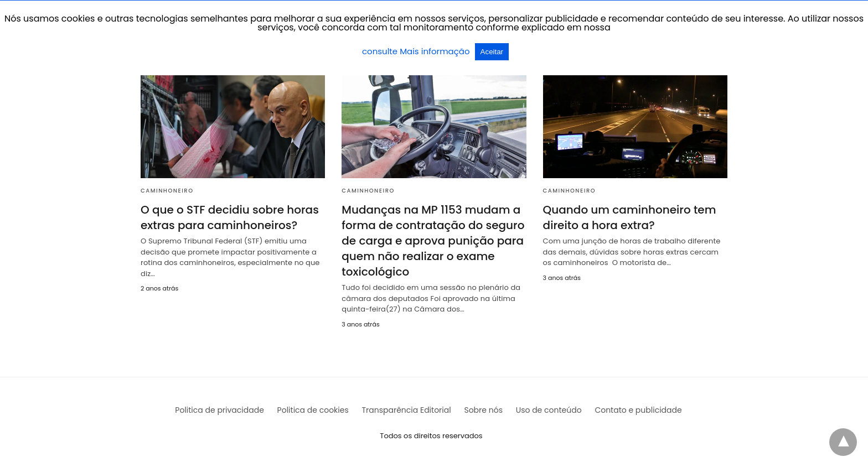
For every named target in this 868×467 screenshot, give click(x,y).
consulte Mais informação (417, 51)
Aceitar (492, 52)
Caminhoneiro (167, 191)
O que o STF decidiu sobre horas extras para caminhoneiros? (230, 217)
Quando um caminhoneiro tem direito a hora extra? (630, 217)
